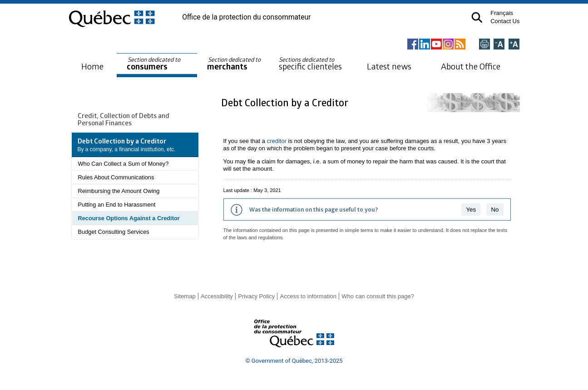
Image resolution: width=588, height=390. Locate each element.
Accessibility (217, 296)
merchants (235, 64)
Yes (471, 210)
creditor (277, 141)
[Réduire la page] (499, 45)
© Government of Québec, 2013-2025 (294, 361)
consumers (154, 64)
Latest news (389, 66)
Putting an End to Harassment (117, 205)
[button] (477, 17)
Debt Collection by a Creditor (286, 102)
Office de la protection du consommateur (246, 17)
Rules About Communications (116, 177)
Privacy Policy (256, 296)
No (495, 210)
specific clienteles (311, 64)
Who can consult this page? (378, 296)
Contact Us (505, 21)
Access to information (308, 296)
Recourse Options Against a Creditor (129, 218)
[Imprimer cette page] (484, 45)
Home (92, 66)
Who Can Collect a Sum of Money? (124, 164)
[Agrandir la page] (514, 45)
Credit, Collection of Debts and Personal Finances (124, 119)
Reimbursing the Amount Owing (119, 191)
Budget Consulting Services (114, 232)
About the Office (471, 66)
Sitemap (185, 296)
